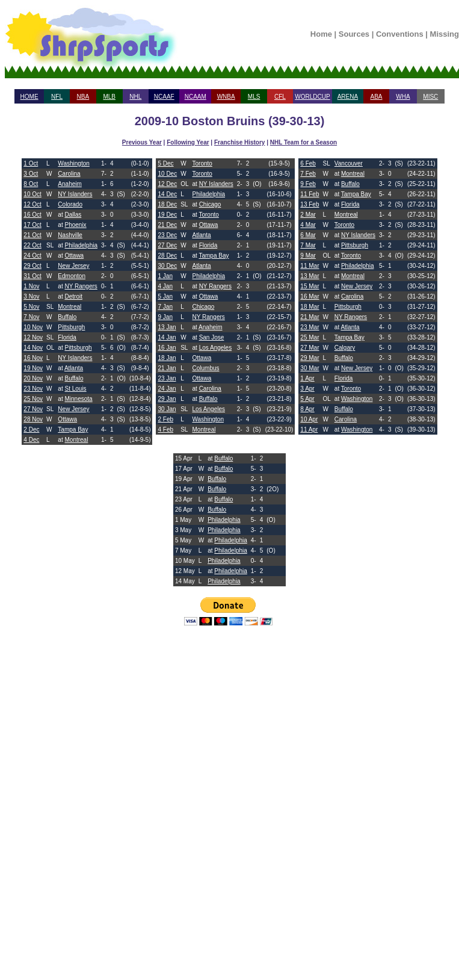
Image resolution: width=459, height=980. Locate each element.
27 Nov (33, 409)
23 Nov (33, 389)
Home (321, 34)
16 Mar (310, 296)
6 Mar (308, 235)
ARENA (348, 97)
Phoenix (75, 225)
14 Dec (167, 194)
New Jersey (73, 266)
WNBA (226, 97)
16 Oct (32, 215)
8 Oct (31, 184)
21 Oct (32, 235)
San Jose (212, 337)
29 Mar (310, 358)
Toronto (202, 163)
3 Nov (31, 296)
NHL (135, 97)
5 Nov (31, 307)
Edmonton (72, 276)
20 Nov (33, 378)
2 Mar (308, 215)
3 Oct (31, 174)
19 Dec (167, 215)
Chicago (210, 204)
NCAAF (164, 97)
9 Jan (165, 317)
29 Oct (32, 266)
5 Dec (165, 163)
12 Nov (33, 337)
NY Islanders (75, 194)
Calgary (345, 348)
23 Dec (167, 235)
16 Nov (33, 358)
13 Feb (310, 204)
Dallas (73, 215)
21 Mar (310, 317)
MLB (109, 97)
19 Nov (33, 368)
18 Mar (310, 307)
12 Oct (32, 204)
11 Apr (309, 430)
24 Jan (167, 389)
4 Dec (31, 440)
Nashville (70, 235)
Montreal (69, 307)
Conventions (400, 34)
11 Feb (310, 194)
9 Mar (308, 256)
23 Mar (310, 327)
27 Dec (167, 245)
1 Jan (165, 276)
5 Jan (165, 296)
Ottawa (74, 256)
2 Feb (165, 419)
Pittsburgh (71, 327)
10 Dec (167, 174)
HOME (29, 97)
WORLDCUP (312, 97)
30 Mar (310, 368)
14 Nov (33, 348)
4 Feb (165, 430)
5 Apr (307, 399)
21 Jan (167, 368)
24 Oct (32, 256)
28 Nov (33, 419)
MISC (430, 97)
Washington (73, 163)
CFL (280, 97)
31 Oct (32, 276)
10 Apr (309, 419)
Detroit (73, 296)
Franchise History (239, 142)
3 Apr (307, 389)
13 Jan (167, 327)
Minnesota (78, 399)
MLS (254, 97)
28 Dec (167, 256)
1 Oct (31, 163)
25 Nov (33, 399)
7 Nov (31, 317)
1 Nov (31, 286)
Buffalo (67, 317)
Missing (445, 34)
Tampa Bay (73, 430)
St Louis (75, 389)
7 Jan (165, 307)
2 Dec (31, 430)
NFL (57, 97)
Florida (67, 337)
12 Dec (167, 184)
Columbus (206, 368)
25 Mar (310, 337)
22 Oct (32, 245)
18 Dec (167, 204)
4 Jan (165, 286)
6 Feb (308, 163)
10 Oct (32, 194)
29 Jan (167, 399)
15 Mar (310, 286)
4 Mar (308, 225)
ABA (376, 97)
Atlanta (74, 368)
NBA (83, 97)
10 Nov (33, 327)
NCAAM (196, 97)
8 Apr (307, 409)
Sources (354, 34)
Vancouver (349, 163)
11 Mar (310, 266)
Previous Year (142, 142)
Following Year (188, 142)
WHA (403, 97)
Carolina (69, 174)
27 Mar (310, 348)
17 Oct (32, 225)
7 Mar (308, 245)
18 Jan (167, 358)
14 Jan (167, 337)
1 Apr (307, 378)
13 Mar (310, 276)
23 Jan (167, 378)
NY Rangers (81, 286)
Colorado (70, 204)
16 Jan (167, 348)
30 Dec (167, 266)
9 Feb (308, 184)
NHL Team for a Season (303, 142)
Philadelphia (81, 245)
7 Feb (308, 174)
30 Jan (167, 409)
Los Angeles (216, 348)
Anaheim (69, 184)
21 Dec (167, 225)
